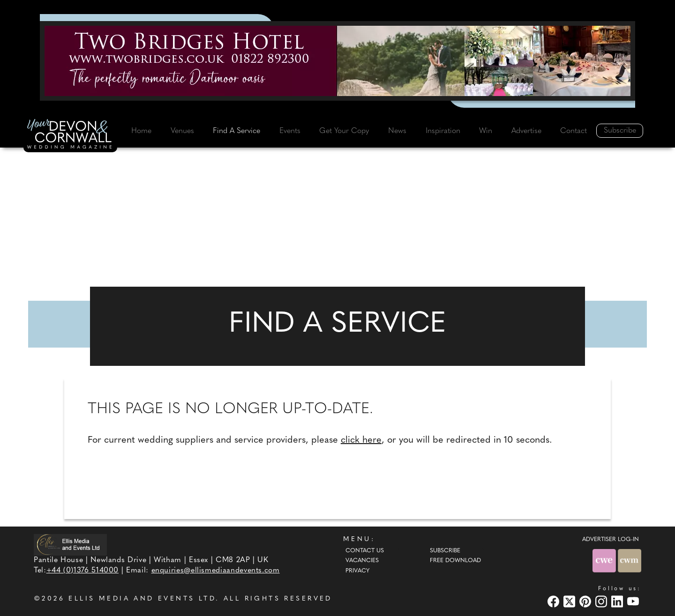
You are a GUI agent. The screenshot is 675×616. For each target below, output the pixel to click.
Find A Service (236, 131)
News (397, 131)
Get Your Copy (344, 131)
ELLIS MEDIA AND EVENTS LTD (142, 599)
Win (486, 131)
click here (361, 440)
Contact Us (365, 551)
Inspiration (443, 131)
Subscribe (620, 131)
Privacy (357, 571)
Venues (182, 131)
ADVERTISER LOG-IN (611, 540)
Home (141, 131)
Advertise (526, 131)
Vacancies (362, 561)
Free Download (455, 561)
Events (290, 131)
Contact (574, 131)
